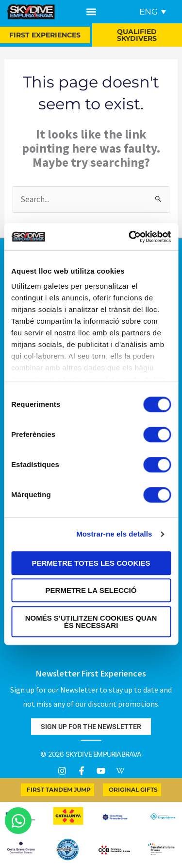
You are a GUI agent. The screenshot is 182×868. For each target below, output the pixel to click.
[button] (91, 12)
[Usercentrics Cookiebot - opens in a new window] (130, 237)
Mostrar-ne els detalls (114, 534)
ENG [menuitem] (149, 12)
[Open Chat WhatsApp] (18, 821)
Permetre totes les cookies (91, 563)
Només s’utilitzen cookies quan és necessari (91, 622)
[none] (151, 12)
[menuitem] (153, 12)
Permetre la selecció (91, 590)
